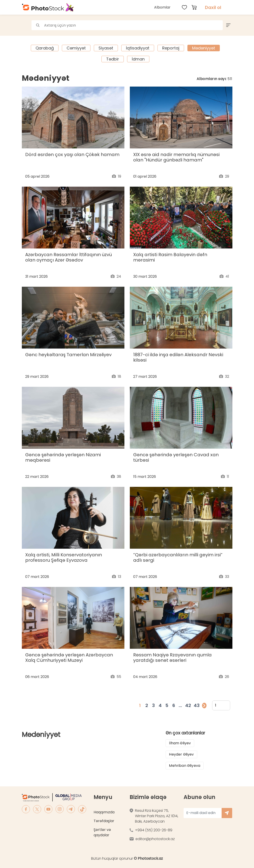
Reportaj (171, 48)
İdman (138, 59)
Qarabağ (45, 48)
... (180, 706)
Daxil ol (213, 7)
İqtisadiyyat (138, 48)
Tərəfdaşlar (104, 821)
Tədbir (113, 59)
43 (197, 706)
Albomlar (162, 7)
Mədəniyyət (204, 48)
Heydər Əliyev (181, 754)
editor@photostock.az (155, 839)
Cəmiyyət (76, 48)
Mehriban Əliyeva (185, 766)
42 (188, 706)
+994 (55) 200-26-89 (154, 830)
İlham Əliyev (180, 743)
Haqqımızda (104, 812)
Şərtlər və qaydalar (102, 832)
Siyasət (106, 48)
